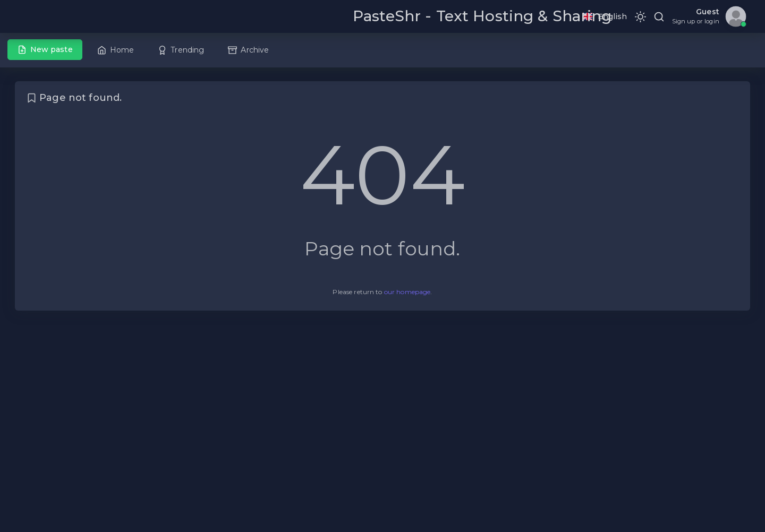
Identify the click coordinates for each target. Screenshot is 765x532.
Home (116, 50)
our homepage (407, 292)
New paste (45, 49)
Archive (248, 50)
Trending (181, 50)
